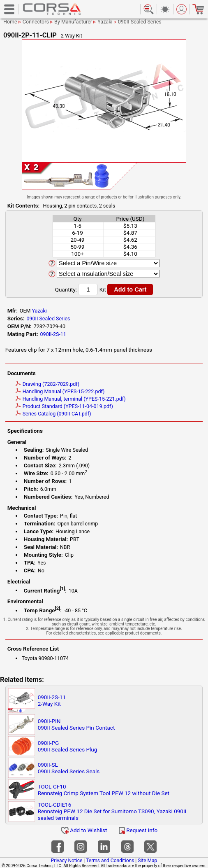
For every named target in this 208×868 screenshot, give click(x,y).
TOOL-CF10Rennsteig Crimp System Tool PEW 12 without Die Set (104, 790)
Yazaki (105, 22)
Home (10, 22)
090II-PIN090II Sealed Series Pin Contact (76, 724)
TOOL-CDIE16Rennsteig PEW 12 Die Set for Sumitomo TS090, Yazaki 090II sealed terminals (112, 811)
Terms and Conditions (110, 861)
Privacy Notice (67, 861)
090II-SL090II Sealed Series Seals (69, 768)
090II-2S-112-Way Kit (52, 700)
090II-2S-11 (53, 334)
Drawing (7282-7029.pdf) (48, 384)
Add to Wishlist (84, 830)
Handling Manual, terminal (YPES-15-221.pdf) (71, 399)
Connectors (36, 22)
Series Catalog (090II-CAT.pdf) (53, 414)
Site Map (147, 861)
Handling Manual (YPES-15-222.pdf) (60, 391)
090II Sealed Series (140, 22)
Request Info (138, 830)
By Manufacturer (73, 22)
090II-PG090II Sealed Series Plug (68, 746)
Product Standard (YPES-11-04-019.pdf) (64, 406)
